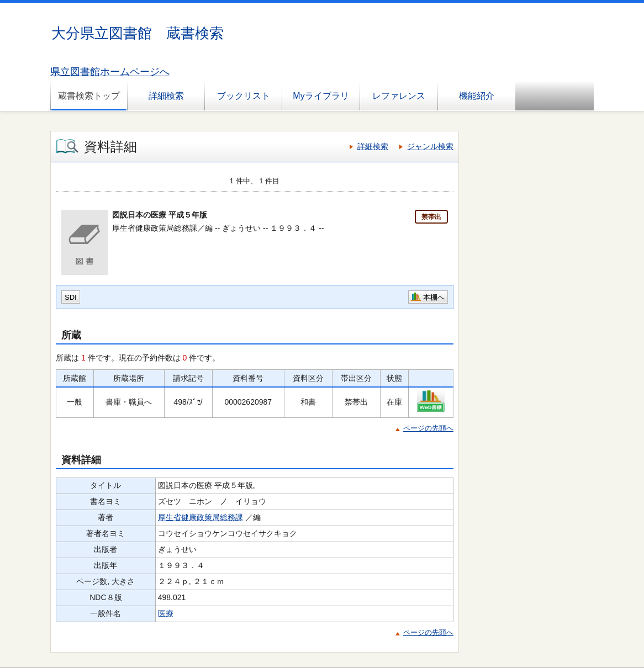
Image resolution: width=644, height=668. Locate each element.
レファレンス (399, 96)
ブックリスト (244, 96)
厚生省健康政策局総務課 (200, 517)
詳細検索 (166, 96)
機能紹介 (477, 96)
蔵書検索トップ (89, 96)
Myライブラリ (321, 96)
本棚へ (434, 297)
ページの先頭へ (428, 428)
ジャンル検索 (430, 146)
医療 (166, 613)
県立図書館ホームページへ (110, 72)
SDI (71, 297)
